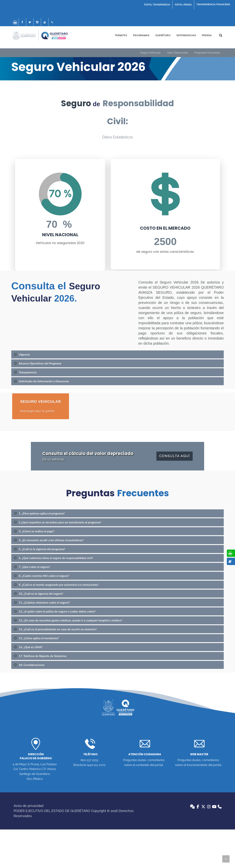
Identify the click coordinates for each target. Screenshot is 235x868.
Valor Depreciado (178, 53)
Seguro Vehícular (151, 53)
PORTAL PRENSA (183, 5)
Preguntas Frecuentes (207, 53)
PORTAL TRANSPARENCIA (157, 5)
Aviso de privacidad (29, 806)
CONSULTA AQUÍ (175, 456)
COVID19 (213, 5)
